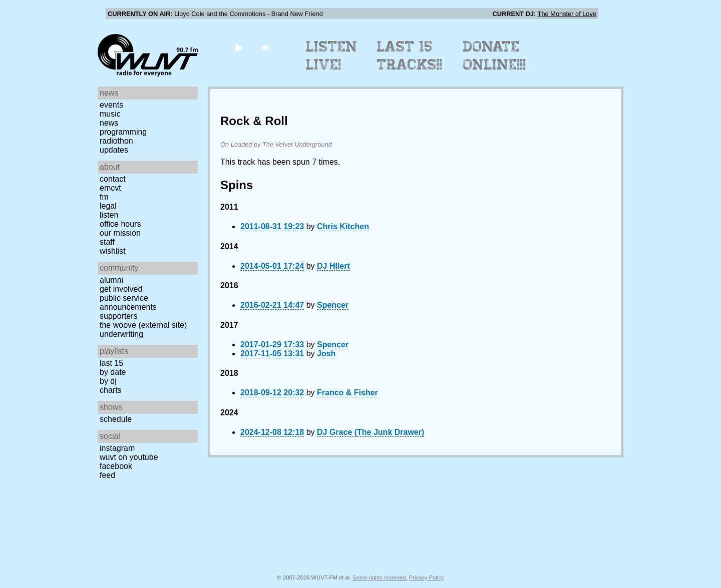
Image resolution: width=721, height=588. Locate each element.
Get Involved (121, 289)
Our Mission (120, 233)
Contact (113, 179)
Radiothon (116, 141)
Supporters (119, 316)
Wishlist (113, 251)
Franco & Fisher (347, 393)
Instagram (117, 448)
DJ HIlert (333, 266)
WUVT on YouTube (129, 457)
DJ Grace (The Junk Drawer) (371, 432)
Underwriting (121, 334)
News (109, 123)
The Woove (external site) (143, 325)
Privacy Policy (427, 577)
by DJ (108, 381)
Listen (109, 215)
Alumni (111, 280)
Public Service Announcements (128, 303)
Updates (114, 150)
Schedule (116, 419)
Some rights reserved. (380, 577)
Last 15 (111, 363)
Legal (108, 206)
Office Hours (120, 224)
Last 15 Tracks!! (410, 56)
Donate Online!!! (495, 56)
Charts (111, 390)
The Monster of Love (567, 14)
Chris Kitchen (343, 226)
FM (104, 197)
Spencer (333, 305)
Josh (326, 354)
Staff (107, 242)
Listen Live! (332, 56)
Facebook (116, 466)
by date (113, 372)
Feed (107, 475)
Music (110, 114)
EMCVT (110, 188)
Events (111, 105)
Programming (123, 132)
